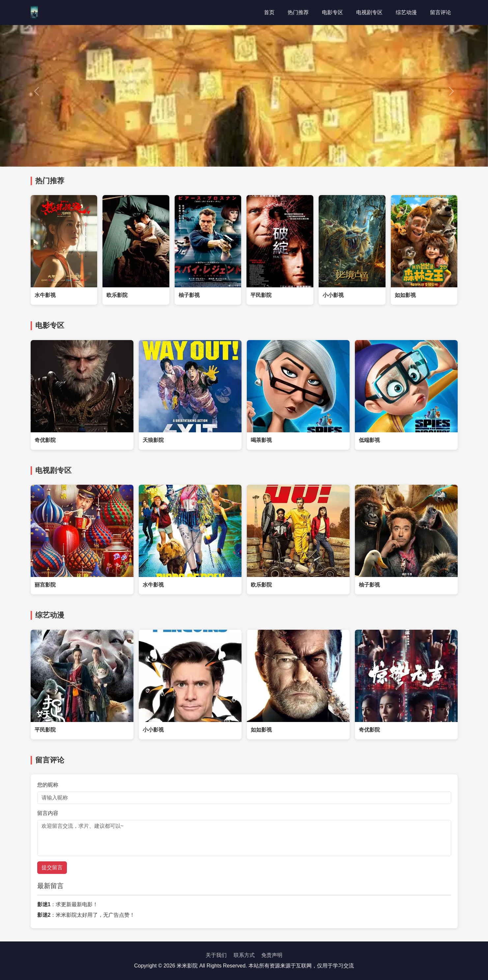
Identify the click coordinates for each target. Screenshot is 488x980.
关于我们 (216, 955)
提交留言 (52, 867)
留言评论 (441, 12)
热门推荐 (298, 12)
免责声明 (272, 955)
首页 (269, 12)
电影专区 (332, 12)
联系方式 (244, 955)
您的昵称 (48, 785)
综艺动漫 (406, 12)
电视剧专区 (369, 12)
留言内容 (48, 813)
